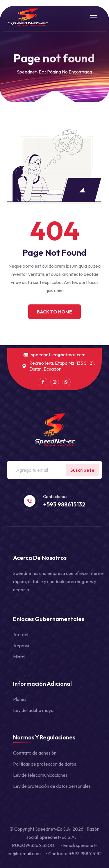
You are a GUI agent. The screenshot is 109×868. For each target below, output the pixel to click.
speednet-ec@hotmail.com (58, 355)
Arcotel (21, 634)
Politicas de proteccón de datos (45, 764)
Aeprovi (21, 646)
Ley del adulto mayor (34, 710)
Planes (20, 699)
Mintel (19, 657)
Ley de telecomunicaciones (40, 775)
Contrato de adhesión (35, 753)
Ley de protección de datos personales (52, 786)
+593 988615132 (64, 504)
